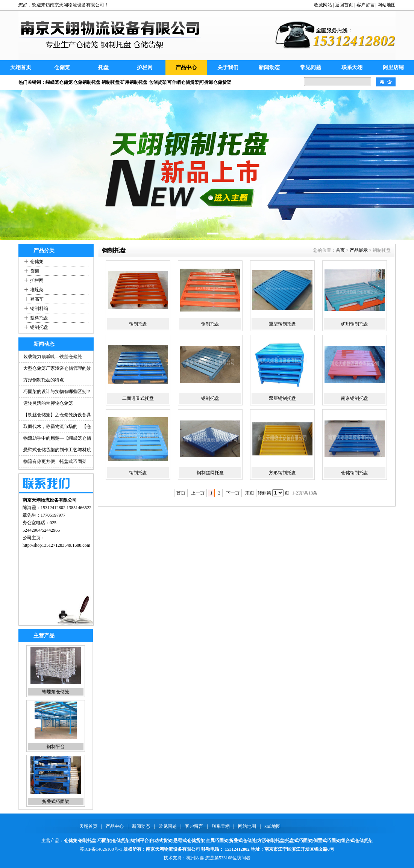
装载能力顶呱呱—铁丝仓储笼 (53, 357)
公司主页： (34, 538)
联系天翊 (352, 67)
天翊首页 (21, 67)
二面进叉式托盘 (138, 398)
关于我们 (228, 67)
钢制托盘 (39, 327)
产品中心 (186, 67)
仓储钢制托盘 (355, 473)
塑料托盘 (39, 318)
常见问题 (311, 67)
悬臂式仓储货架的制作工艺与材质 (57, 450)
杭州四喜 (195, 858)
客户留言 (365, 5)
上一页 (198, 493)
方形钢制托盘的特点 (44, 380)
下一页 (233, 493)
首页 (340, 250)
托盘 (103, 67)
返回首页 (344, 5)
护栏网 (145, 67)
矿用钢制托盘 (355, 324)
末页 (250, 493)
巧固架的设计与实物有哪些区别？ (57, 392)
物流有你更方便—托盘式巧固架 (55, 461)
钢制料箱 (39, 308)
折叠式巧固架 (56, 801)
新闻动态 (269, 67)
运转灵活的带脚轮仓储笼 (48, 403)
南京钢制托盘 (355, 398)
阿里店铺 (393, 67)
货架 (35, 271)
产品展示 (359, 250)
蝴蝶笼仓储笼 (56, 692)
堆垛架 (37, 290)
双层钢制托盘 (282, 398)
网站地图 (387, 5)
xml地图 (272, 826)
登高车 (37, 299)
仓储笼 (62, 67)
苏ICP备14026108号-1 (101, 849)
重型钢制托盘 (282, 324)
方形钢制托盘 (282, 473)
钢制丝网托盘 (210, 473)
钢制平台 (56, 747)
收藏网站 (323, 5)
